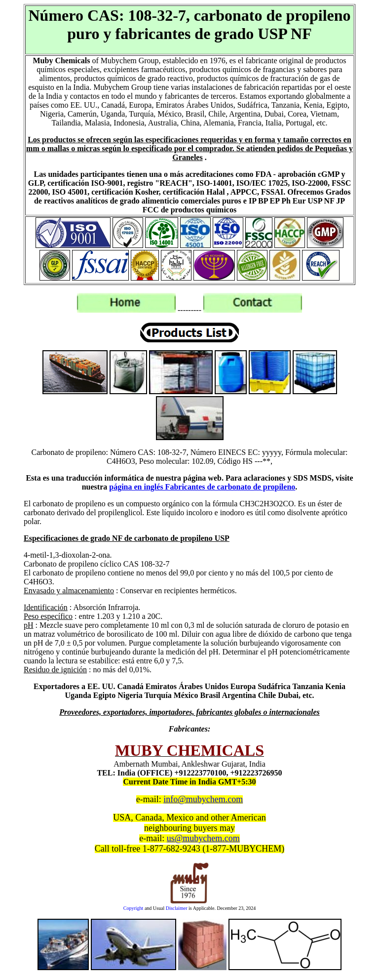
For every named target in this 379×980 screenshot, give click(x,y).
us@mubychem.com (203, 838)
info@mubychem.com (203, 799)
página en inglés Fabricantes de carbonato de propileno (202, 487)
